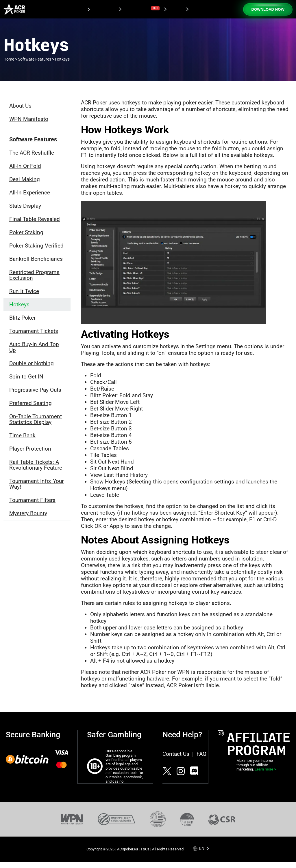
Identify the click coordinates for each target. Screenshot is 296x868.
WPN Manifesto (29, 119)
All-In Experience (30, 193)
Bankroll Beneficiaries (36, 259)
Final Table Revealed (35, 219)
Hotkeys (19, 304)
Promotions (103, 9)
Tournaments (141, 9)
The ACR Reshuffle (32, 153)
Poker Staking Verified (36, 246)
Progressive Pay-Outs (35, 390)
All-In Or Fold (25, 166)
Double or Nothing (32, 363)
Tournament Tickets (34, 331)
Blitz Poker (22, 318)
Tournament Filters (32, 500)
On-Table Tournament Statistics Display (36, 419)
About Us (20, 106)
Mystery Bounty (28, 513)
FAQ (201, 754)
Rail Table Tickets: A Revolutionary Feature (36, 465)
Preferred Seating (30, 403)
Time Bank (22, 435)
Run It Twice (24, 291)
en (202, 848)
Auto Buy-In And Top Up (34, 347)
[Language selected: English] (201, 848)
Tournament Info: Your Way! (36, 484)
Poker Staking (26, 232)
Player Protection (30, 449)
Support (198, 9)
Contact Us (176, 754)
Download (73, 9)
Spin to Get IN (26, 377)
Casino (175, 9)
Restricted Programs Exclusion (34, 275)
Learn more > (265, 769)
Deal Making (25, 179)
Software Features (33, 139)
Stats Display (25, 206)
